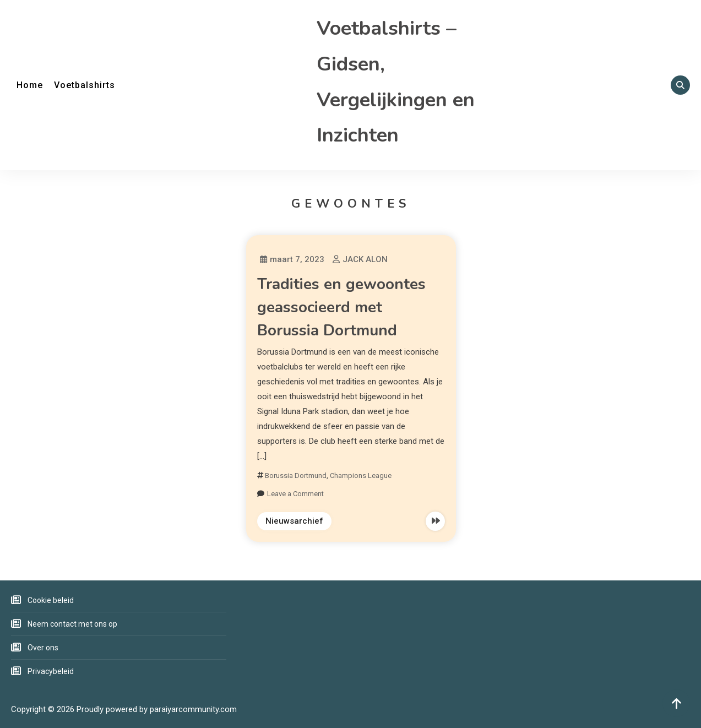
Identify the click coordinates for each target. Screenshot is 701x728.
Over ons (43, 648)
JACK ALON (365, 259)
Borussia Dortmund (296, 476)
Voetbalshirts (85, 85)
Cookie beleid (51, 600)
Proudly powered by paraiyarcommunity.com (157, 709)
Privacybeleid (51, 671)
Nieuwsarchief (294, 521)
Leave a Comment (295, 494)
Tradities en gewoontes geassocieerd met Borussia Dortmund (341, 307)
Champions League (361, 476)
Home (30, 85)
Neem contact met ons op (72, 624)
